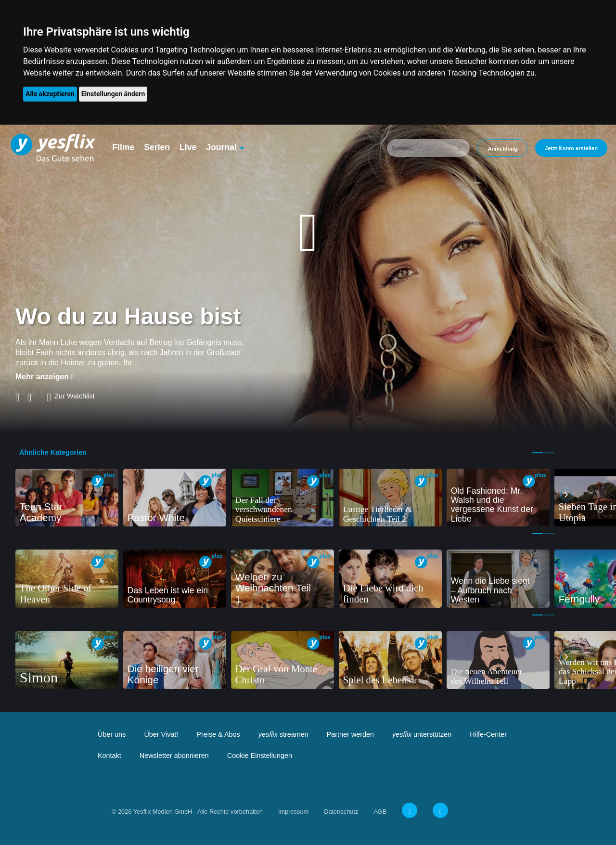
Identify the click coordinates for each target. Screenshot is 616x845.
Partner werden (350, 734)
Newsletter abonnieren (174, 755)
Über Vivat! (161, 734)
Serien (157, 147)
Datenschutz (341, 812)
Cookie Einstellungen (260, 755)
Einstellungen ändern (113, 94)
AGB (380, 812)
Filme (123, 147)
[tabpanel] (67, 498)
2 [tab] (549, 453)
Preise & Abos (218, 734)
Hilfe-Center (488, 734)
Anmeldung (502, 149)
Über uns (112, 734)
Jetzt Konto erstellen (571, 148)
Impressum (293, 812)
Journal (221, 147)
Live (188, 147)
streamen (283, 734)
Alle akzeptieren (50, 94)
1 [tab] (538, 453)
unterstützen (422, 734)
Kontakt (109, 755)
